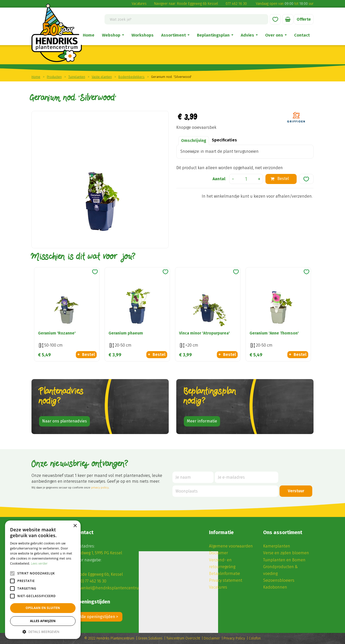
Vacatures (139, 4)
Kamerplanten (277, 546)
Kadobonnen (275, 587)
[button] (43, 632)
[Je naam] (193, 477)
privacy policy (100, 488)
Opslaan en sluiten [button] (43, 608)
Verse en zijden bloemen (286, 553)
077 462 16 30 (236, 4)
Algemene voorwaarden (231, 546)
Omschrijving (194, 141)
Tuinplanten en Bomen (284, 560)
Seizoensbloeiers (279, 580)
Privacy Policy (234, 638)
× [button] (75, 526)
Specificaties (224, 140)
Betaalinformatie (225, 574)
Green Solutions (150, 638)
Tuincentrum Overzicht (183, 638)
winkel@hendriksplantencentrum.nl (114, 588)
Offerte (304, 19)
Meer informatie (202, 421)
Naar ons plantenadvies (64, 421)
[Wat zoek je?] (186, 19)
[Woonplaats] (225, 491)
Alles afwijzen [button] (43, 621)
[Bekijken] (288, 19)
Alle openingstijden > (99, 617)
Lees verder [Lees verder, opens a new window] (39, 563)
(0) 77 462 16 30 (93, 581)
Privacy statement (226, 580)
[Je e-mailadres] (247, 477)
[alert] (43, 580)
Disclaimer (218, 553)
